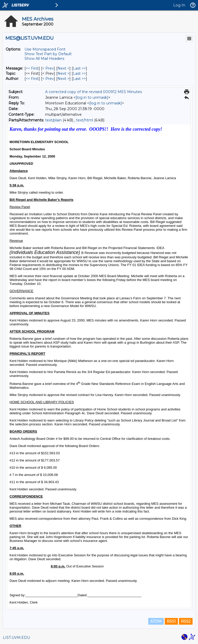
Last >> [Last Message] (79, 68)
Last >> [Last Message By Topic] (79, 73)
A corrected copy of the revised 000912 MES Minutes (93, 92)
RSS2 (186, 621)
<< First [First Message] (32, 68)
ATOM (156, 621)
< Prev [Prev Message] (48, 68)
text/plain (53, 120)
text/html (85, 120)
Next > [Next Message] (63, 68)
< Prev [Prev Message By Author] (48, 79)
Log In (179, 5)
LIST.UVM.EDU (16, 638)
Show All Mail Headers (44, 59)
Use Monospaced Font (45, 49)
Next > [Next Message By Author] (63, 79)
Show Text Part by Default (48, 54)
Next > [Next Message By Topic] (63, 73)
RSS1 (171, 621)
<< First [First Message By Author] (32, 79)
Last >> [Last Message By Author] (79, 79)
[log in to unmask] (92, 97)
